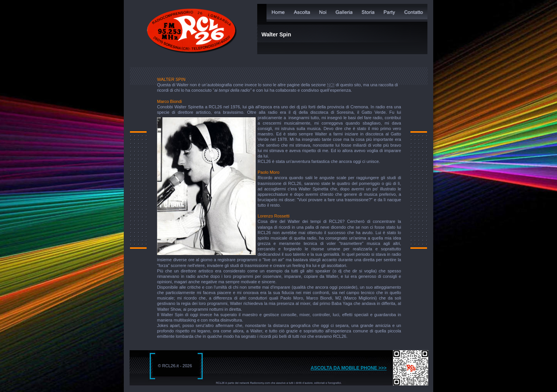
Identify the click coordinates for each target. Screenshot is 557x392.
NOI (331, 85)
